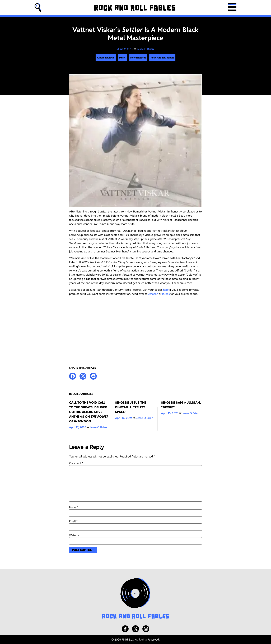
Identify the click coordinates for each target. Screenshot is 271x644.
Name (74, 507)
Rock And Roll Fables (162, 58)
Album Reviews (106, 58)
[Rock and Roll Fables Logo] (135, 599)
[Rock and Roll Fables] (135, 8)
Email (73, 521)
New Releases (138, 58)
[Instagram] (146, 629)
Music (122, 58)
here (166, 290)
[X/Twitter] (135, 629)
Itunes (166, 294)
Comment (76, 463)
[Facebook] (125, 629)
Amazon (153, 294)
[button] (38, 8)
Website (74, 535)
